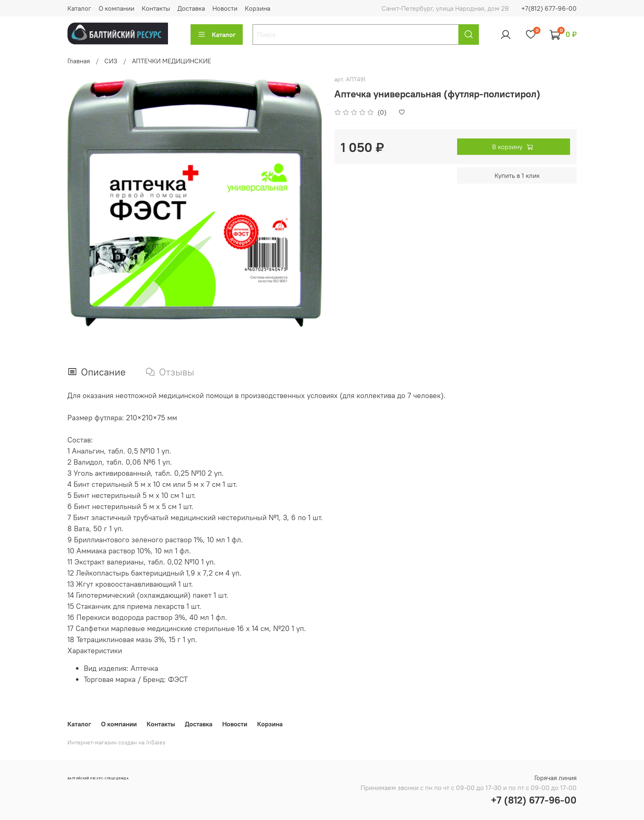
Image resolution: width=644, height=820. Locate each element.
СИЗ (111, 61)
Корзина (258, 8)
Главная (79, 61)
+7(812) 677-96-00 (549, 8)
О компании (116, 8)
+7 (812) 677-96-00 (534, 800)
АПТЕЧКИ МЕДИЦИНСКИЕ (171, 61)
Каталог (79, 8)
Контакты (156, 8)
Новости (225, 8)
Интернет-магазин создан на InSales (116, 742)
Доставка (191, 8)
